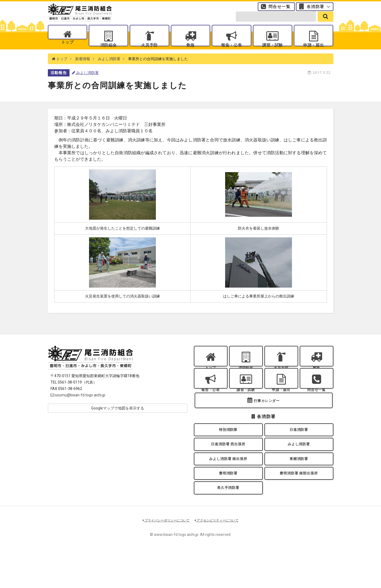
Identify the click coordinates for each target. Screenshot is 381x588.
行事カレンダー (267, 423)
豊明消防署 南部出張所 (299, 506)
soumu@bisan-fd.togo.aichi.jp (78, 406)
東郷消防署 (299, 489)
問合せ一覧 (280, 9)
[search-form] (276, 22)
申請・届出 (314, 51)
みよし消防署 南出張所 (228, 489)
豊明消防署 (228, 506)
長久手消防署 (228, 523)
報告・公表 (232, 51)
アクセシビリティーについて (219, 557)
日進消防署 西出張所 (228, 472)
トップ (68, 51)
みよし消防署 (109, 69)
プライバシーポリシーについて (164, 557)
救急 (190, 51)
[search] (326, 22)
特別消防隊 (228, 454)
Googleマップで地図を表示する (118, 419)
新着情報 (83, 69)
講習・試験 (272, 51)
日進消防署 (299, 454)
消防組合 (108, 51)
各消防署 (315, 9)
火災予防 (149, 51)
